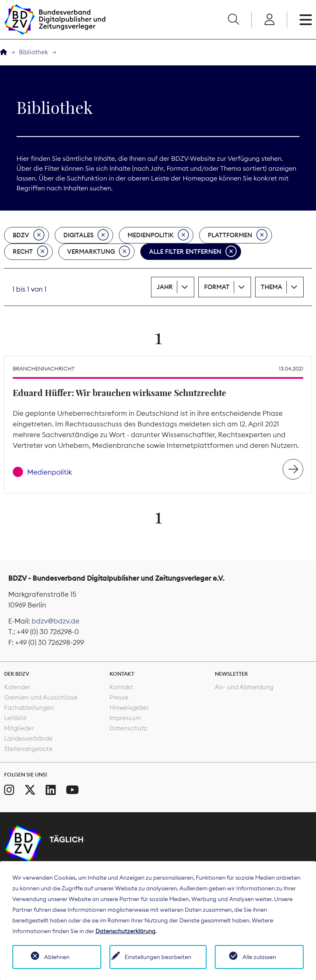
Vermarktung (99, 252)
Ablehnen (57, 957)
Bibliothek (34, 52)
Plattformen (238, 235)
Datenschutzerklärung (125, 931)
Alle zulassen (259, 957)
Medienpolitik (158, 235)
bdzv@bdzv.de (56, 621)
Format (217, 287)
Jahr (165, 287)
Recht (30, 252)
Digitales (86, 235)
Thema (272, 287)
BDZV (29, 235)
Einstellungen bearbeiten (158, 957)
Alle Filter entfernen (193, 252)
